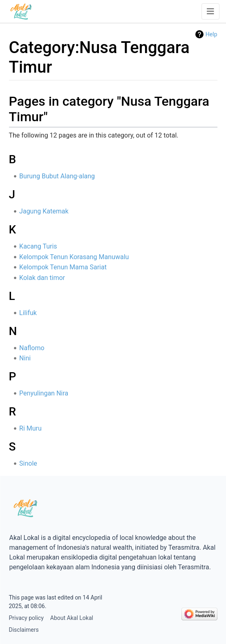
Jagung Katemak (44, 211)
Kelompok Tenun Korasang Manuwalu (74, 257)
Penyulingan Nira (44, 393)
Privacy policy (26, 618)
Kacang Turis (38, 246)
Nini (25, 358)
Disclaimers (24, 630)
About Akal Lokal (72, 618)
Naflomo (32, 348)
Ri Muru (30, 428)
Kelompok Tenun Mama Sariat (63, 267)
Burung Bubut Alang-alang (57, 176)
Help (211, 34)
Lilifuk (28, 313)
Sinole (28, 463)
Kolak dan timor (42, 278)
